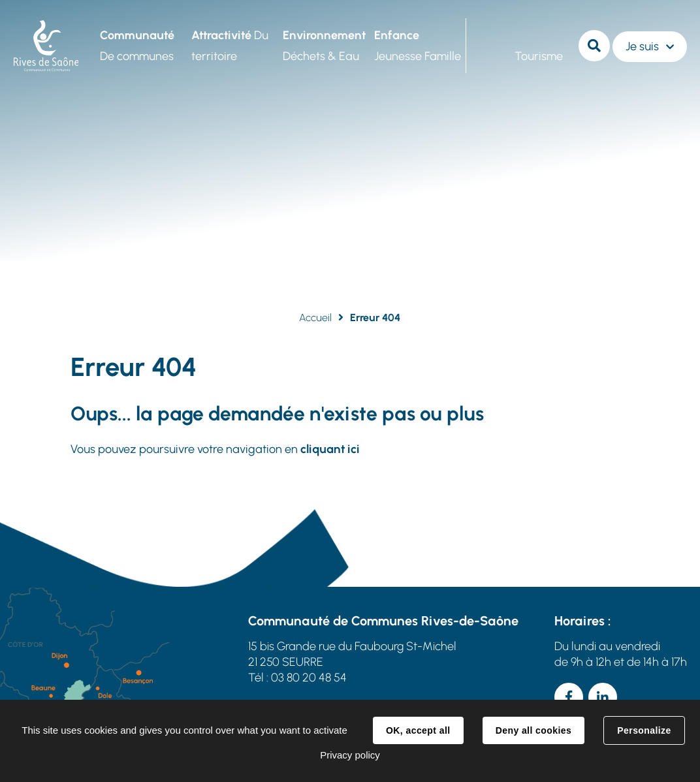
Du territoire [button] (230, 46)
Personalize (644, 730)
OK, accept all (418, 730)
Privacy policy (350, 755)
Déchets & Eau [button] (324, 46)
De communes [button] (137, 46)
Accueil (315, 318)
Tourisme (539, 56)
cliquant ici (330, 449)
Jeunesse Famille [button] (418, 46)
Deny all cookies (533, 730)
